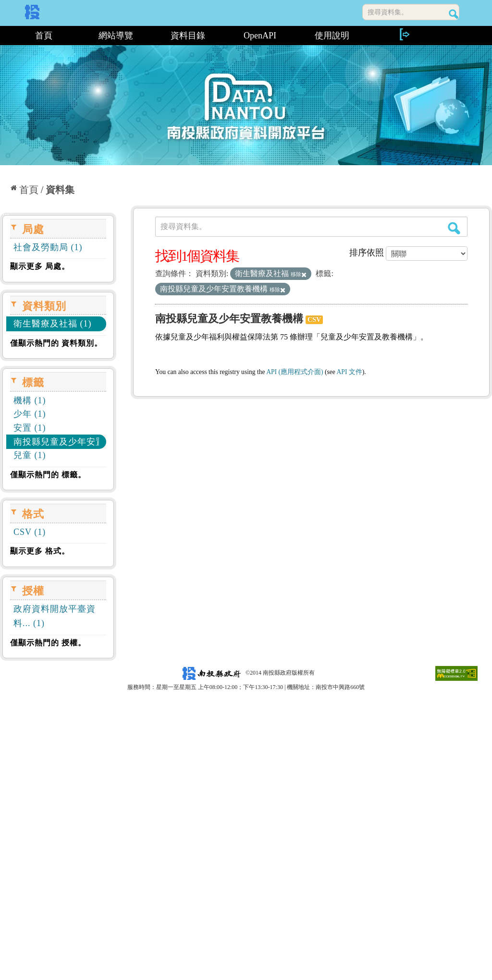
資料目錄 (188, 36)
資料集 (60, 190)
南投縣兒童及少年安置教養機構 (229, 319)
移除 (299, 274)
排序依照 (367, 253)
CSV (314, 320)
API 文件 (350, 372)
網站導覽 (116, 36)
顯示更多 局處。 (40, 266)
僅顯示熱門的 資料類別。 (56, 343)
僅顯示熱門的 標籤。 (48, 475)
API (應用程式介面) (295, 372)
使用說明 (332, 36)
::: (4, 36)
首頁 (44, 36)
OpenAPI (260, 36)
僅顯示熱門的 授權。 (48, 643)
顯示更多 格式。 (40, 551)
